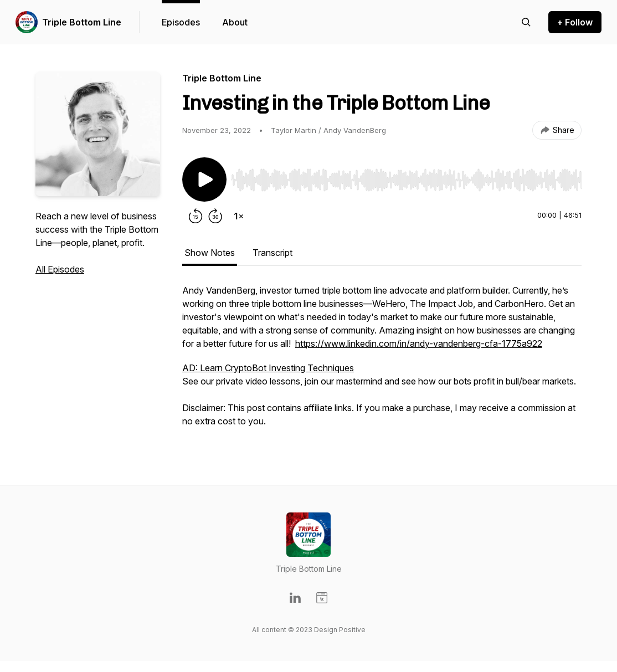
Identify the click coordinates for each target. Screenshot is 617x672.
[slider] (406, 180)
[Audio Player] (406, 177)
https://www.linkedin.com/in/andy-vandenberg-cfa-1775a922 (419, 343)
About (235, 22)
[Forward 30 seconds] (215, 216)
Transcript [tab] (272, 253)
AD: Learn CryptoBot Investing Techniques (268, 368)
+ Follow (575, 22)
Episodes (181, 22)
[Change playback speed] (239, 216)
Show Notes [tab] (210, 253)
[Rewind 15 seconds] (196, 216)
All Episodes (60, 269)
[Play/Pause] (204, 179)
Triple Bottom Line (82, 22)
